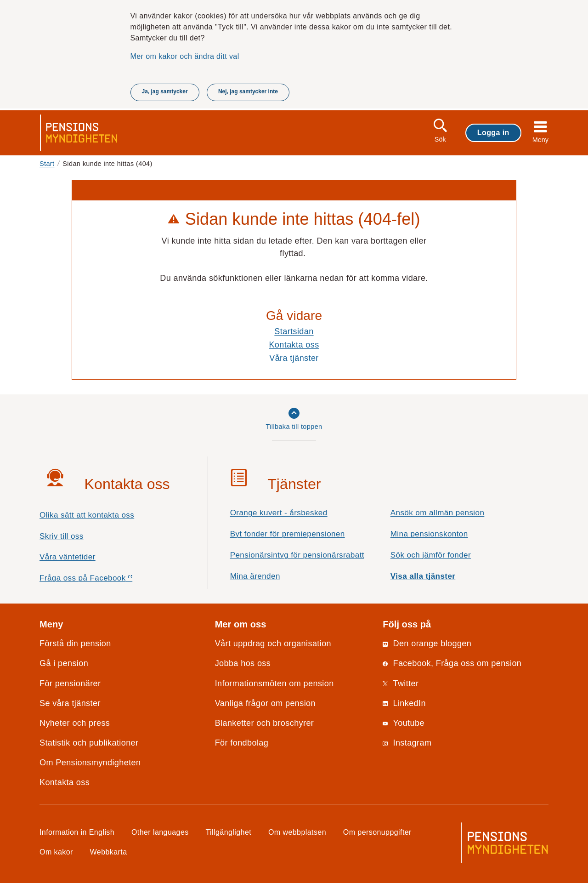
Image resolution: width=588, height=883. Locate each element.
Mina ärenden (255, 576)
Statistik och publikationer (89, 743)
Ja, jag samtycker (165, 91)
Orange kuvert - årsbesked (279, 513)
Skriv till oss (62, 536)
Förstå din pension (75, 644)
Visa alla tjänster (423, 576)
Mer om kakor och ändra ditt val (185, 56)
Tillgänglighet (229, 832)
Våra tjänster (294, 358)
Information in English (77, 832)
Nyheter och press (75, 723)
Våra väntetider (68, 557)
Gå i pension (64, 663)
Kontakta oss (294, 345)
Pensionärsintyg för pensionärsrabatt (297, 555)
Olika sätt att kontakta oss (87, 515)
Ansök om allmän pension (438, 513)
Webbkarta (109, 852)
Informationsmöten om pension (274, 684)
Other (160, 832)
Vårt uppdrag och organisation (273, 644)
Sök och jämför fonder (431, 555)
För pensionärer (70, 684)
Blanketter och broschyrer (265, 723)
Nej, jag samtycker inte (248, 91)
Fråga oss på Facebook (102, 580)
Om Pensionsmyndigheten (90, 763)
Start (47, 164)
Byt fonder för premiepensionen (288, 534)
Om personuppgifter (377, 832)
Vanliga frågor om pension (265, 703)
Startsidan (294, 331)
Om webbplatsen (297, 832)
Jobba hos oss (243, 663)
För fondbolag (242, 743)
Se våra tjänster (70, 703)
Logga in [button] (493, 132)
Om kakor (56, 852)
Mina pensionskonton (429, 534)
